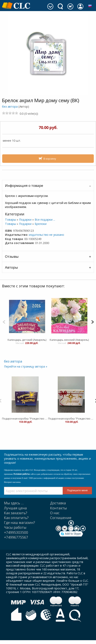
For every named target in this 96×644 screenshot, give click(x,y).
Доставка (58, 503)
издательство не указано (46, 235)
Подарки (25, 220)
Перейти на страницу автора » (26, 366)
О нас (55, 513)
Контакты (59, 508)
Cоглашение (61, 518)
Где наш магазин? (20, 523)
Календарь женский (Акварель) (69, 340)
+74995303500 (16, 532)
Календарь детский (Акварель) (27, 340)
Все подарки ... (45, 220)
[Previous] (4, 321)
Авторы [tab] (12, 267)
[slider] (10, 113)
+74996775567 (16, 537)
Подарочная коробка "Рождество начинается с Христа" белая (71, 419)
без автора (10, 106)
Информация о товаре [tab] (24, 185)
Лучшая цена (15, 508)
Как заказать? (16, 513)
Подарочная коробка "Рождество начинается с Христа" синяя (25, 419)
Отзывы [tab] (12, 256)
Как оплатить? (16, 518)
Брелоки (41, 224)
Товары (10, 220)
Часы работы (15, 527)
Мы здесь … (14, 503)
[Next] (92, 321)
